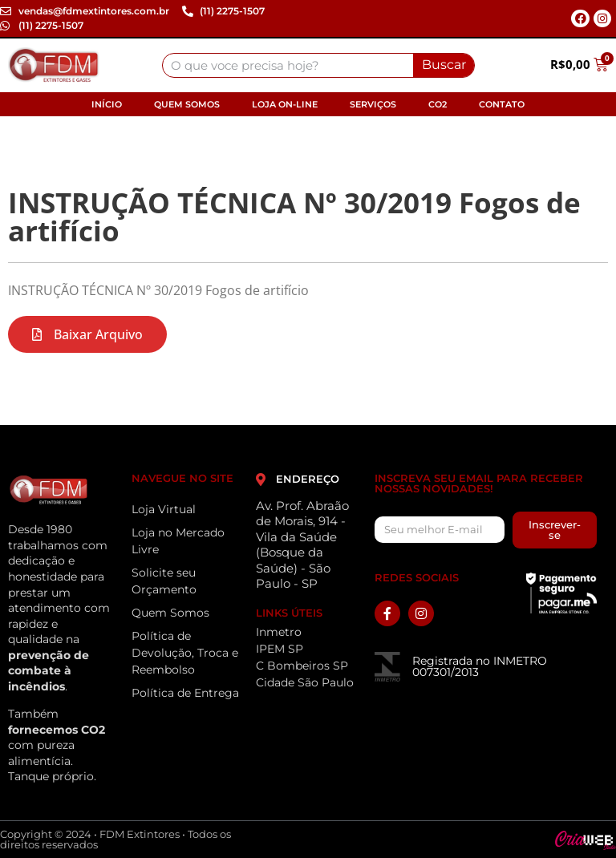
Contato (502, 104)
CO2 (438, 104)
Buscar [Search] (444, 65)
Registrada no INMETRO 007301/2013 (480, 666)
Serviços (373, 104)
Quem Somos (187, 104)
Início (107, 104)
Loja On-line (285, 104)
